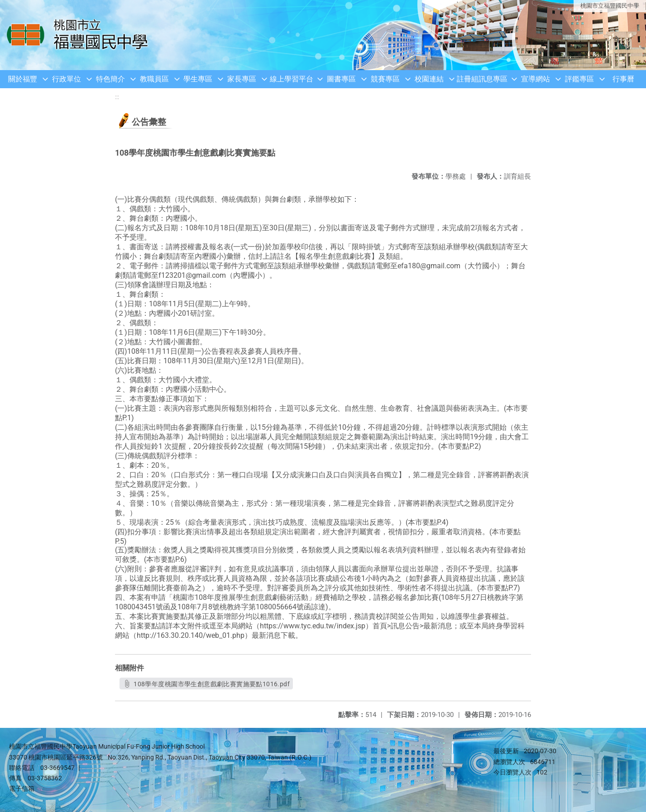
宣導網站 (536, 79)
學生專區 (198, 79)
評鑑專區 (579, 79)
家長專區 (242, 79)
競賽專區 (385, 79)
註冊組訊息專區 (482, 79)
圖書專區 (341, 79)
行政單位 (67, 79)
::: (117, 97)
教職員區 (154, 79)
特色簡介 (110, 79)
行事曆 (623, 79)
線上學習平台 (292, 79)
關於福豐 (23, 79)
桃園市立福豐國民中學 (610, 6)
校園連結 (429, 79)
